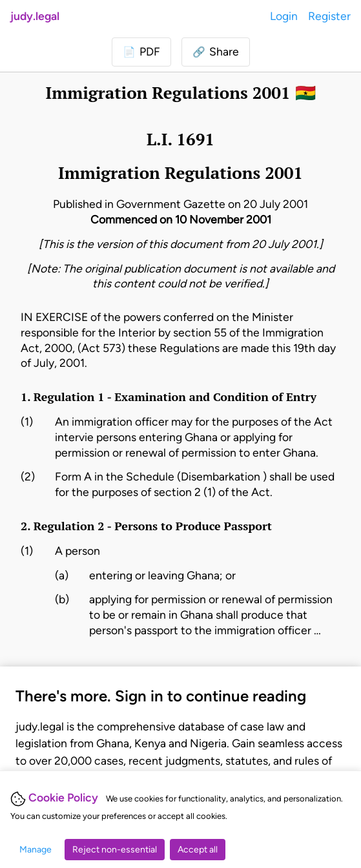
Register (329, 16)
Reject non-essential (115, 850)
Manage (36, 850)
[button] (216, 52)
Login (284, 16)
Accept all (198, 850)
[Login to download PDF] (141, 52)
